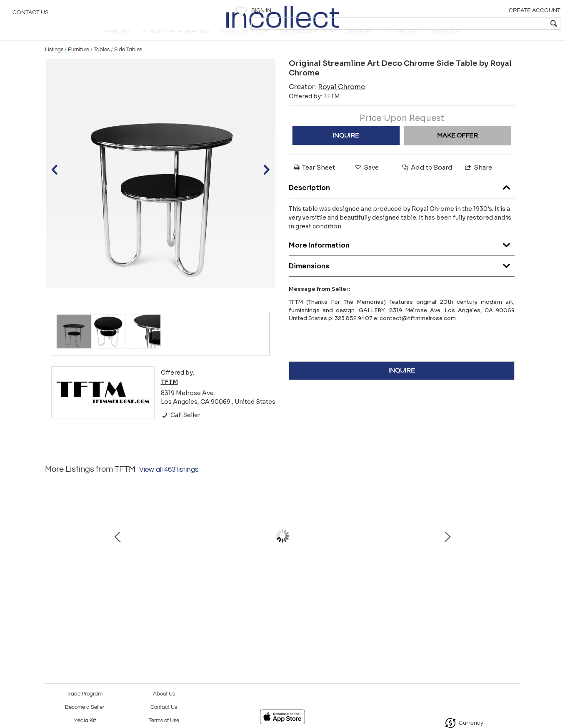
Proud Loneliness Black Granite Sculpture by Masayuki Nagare (455, 597)
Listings (54, 63)
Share (478, 181)
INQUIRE (346, 149)
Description (402, 200)
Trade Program (85, 694)
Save (366, 181)
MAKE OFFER (457, 149)
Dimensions (402, 278)
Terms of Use (164, 721)
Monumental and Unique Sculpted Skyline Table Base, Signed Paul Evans (368, 597)
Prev (51, 554)
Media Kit (85, 721)
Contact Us (31, 15)
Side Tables (128, 63)
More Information (402, 257)
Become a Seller (85, 707)
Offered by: (314, 110)
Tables (102, 63)
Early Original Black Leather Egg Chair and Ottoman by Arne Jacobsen (280, 597)
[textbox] (499, 23)
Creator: (327, 101)
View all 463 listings (169, 484)
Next (514, 554)
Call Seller (181, 429)
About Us (164, 694)
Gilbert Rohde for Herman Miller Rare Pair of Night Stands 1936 (193, 597)
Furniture (79, 63)
